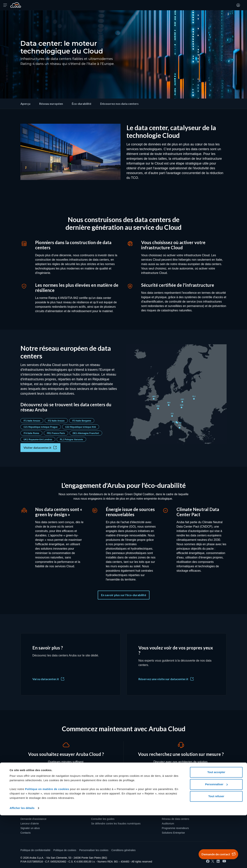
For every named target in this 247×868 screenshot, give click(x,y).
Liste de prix (98, 814)
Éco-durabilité (82, 104)
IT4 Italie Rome (31, 433)
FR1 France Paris (56, 433)
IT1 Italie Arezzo (32, 421)
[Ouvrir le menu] (5, 5)
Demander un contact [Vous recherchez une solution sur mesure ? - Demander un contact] (181, 773)
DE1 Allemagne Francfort (86, 433)
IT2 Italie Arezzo (56, 421)
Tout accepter (216, 825)
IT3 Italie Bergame (82, 421)
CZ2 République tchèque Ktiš (81, 427)
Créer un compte (30, 805)
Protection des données (105, 805)
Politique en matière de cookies (47, 842)
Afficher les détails (22, 861)
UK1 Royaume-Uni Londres (38, 440)
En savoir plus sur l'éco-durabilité (124, 595)
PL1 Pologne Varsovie (71, 440)
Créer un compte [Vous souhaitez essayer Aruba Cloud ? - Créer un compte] (66, 773)
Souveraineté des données (106, 810)
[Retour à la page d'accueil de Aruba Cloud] (16, 5)
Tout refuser (216, 849)
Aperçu (25, 104)
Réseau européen (51, 104)
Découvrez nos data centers (119, 104)
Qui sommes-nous (172, 805)
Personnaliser (216, 837)
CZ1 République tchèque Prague (41, 427)
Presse (166, 814)
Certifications (169, 810)
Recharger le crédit (31, 810)
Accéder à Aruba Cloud (34, 814)
